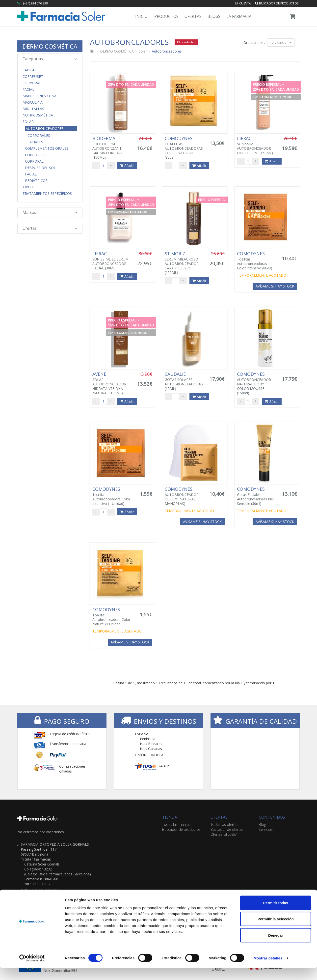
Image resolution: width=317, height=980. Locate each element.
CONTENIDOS (272, 817)
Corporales (39, 136)
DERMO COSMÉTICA (50, 46)
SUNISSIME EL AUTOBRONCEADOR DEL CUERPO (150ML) (257, 145)
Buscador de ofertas (227, 829)
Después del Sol (40, 168)
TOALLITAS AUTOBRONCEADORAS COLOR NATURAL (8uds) (184, 148)
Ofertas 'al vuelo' (224, 834)
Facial (28, 89)
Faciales (35, 142)
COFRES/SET (33, 77)
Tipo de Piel (34, 187)
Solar (28, 122)
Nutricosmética (38, 115)
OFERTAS (219, 817)
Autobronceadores (45, 129)
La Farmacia (239, 16)
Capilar (30, 70)
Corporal (32, 83)
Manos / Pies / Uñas (40, 96)
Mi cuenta (243, 3)
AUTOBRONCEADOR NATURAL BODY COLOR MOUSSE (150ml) (257, 383)
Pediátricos (36, 181)
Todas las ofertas (224, 824)
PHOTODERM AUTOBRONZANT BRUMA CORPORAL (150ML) (112, 148)
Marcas (50, 212)
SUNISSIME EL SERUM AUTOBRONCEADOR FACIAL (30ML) (112, 261)
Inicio (141, 16)
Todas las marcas (176, 824)
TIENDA (170, 817)
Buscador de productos (277, 3)
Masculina (33, 102)
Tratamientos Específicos (47, 194)
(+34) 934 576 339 (35, 3)
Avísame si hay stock (275, 286)
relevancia (281, 42)
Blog (262, 824)
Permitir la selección (276, 931)
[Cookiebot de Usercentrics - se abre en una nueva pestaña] (32, 970)
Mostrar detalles (268, 970)
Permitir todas (276, 915)
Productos (166, 16)
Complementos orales (47, 148)
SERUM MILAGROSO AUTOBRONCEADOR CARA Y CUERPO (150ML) (184, 263)
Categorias (50, 59)
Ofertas (193, 16)
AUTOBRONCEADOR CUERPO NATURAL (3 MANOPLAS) (184, 496)
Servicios (266, 829)
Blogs (214, 16)
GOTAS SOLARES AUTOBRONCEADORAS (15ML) (184, 381)
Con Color (35, 155)
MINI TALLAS (33, 109)
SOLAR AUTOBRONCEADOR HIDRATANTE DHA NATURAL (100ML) (112, 383)
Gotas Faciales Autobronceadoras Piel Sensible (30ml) (257, 496)
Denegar (276, 947)
